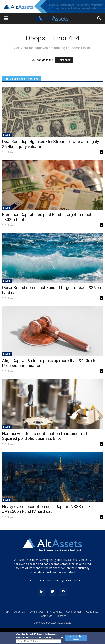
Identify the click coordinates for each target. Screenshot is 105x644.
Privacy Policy (55, 612)
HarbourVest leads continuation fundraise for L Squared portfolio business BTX (45, 436)
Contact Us (46, 616)
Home (7, 612)
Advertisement (74, 612)
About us (20, 612)
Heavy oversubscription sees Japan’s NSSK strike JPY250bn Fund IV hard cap (47, 509)
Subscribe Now (76, 638)
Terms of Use (36, 612)
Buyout (7, 135)
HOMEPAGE (64, 60)
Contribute (92, 612)
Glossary (61, 616)
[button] (6, 18)
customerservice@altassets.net (60, 580)
